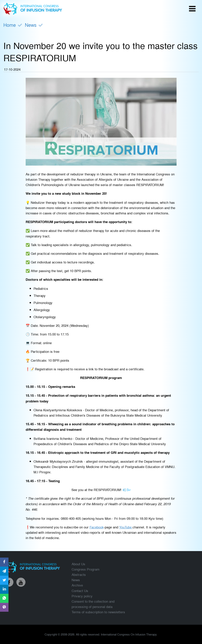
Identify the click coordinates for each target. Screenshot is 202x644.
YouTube (126, 527)
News (31, 25)
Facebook (97, 527)
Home (10, 25)
